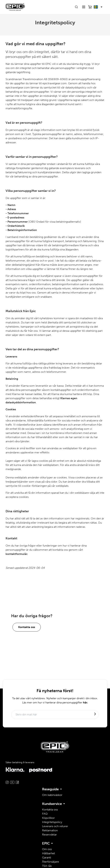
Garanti (47, 857)
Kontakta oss (27, 627)
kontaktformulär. (17, 554)
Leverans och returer (55, 826)
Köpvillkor (48, 818)
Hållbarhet (49, 853)
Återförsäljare (50, 862)
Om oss (47, 849)
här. (85, 702)
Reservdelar (49, 835)
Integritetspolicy (52, 822)
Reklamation (50, 830)
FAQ (45, 814)
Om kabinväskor (52, 795)
